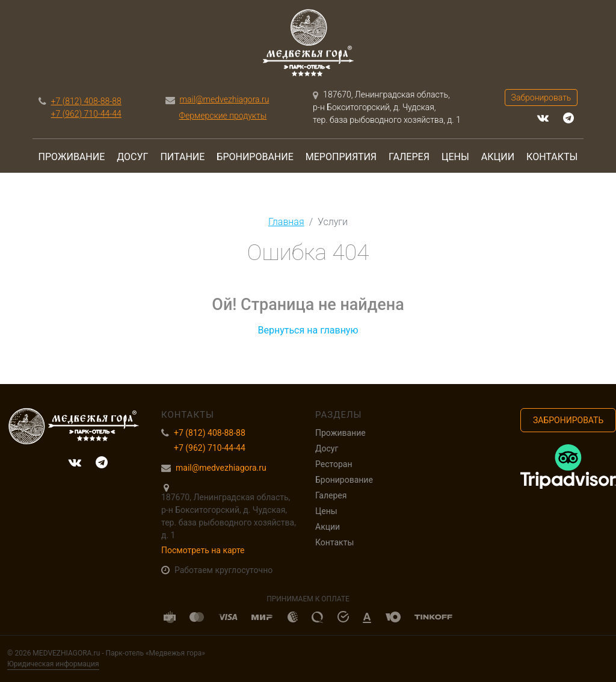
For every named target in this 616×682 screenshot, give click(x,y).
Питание (182, 157)
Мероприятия (341, 157)
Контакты (552, 157)
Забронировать (541, 98)
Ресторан (334, 464)
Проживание (72, 157)
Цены (455, 157)
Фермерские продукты (223, 116)
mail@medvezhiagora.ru (225, 99)
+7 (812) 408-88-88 (86, 101)
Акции (498, 157)
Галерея (409, 157)
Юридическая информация (53, 664)
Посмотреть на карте (203, 550)
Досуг (132, 157)
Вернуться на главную (308, 330)
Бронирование (255, 157)
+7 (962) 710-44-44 (86, 114)
